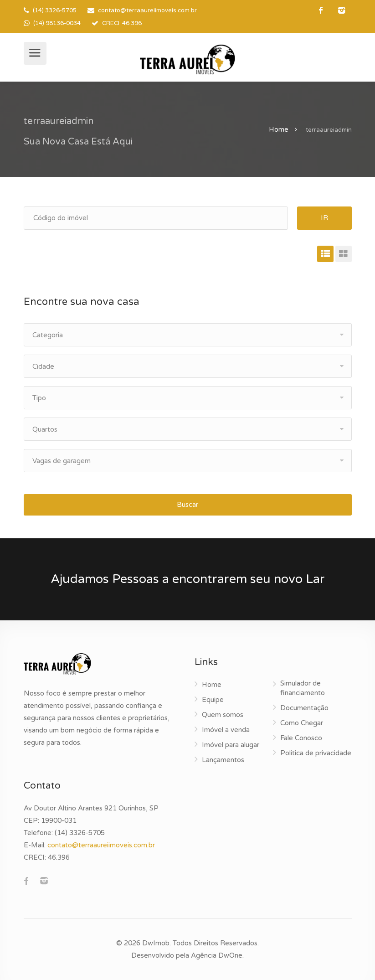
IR (324, 218)
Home (279, 129)
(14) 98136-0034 (57, 23)
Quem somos (223, 715)
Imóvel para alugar (231, 745)
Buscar (187, 505)
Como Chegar (302, 723)
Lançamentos (223, 760)
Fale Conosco (301, 738)
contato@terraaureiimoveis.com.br (147, 10)
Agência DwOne (217, 955)
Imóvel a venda (226, 730)
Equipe (213, 700)
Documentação (304, 708)
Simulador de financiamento (303, 688)
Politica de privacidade (316, 753)
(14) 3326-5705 (55, 10)
